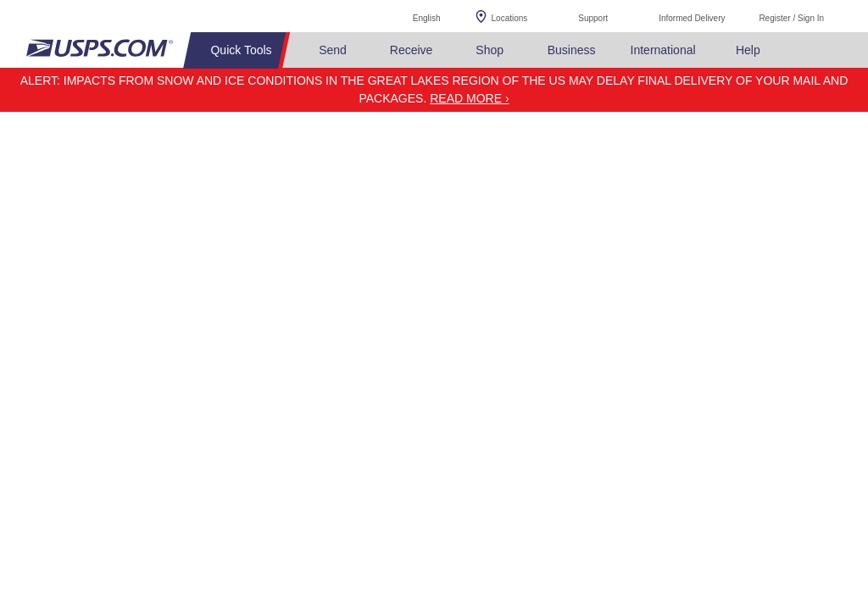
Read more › (469, 98)
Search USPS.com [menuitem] (805, 50)
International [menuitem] (663, 50)
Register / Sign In (791, 18)
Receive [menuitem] (412, 50)
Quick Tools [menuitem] (241, 50)
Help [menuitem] (748, 50)
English (409, 15)
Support (593, 18)
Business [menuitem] (572, 50)
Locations (510, 18)
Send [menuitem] (333, 50)
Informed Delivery (692, 18)
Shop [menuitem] (490, 50)
